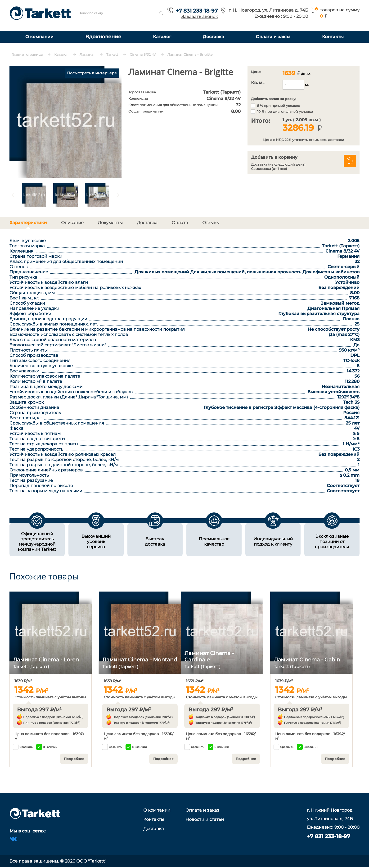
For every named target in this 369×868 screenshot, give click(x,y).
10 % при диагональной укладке (285, 112)
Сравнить (23, 747)
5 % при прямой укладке (279, 106)
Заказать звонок (200, 16)
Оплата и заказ (273, 37)
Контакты (333, 37)
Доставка (213, 37)
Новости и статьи (205, 819)
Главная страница (28, 54)
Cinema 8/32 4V (143, 54)
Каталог (162, 37)
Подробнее (74, 759)
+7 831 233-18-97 (197, 11)
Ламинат (88, 54)
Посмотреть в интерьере (92, 73)
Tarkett (113, 54)
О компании (39, 37)
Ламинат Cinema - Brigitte (190, 54)
